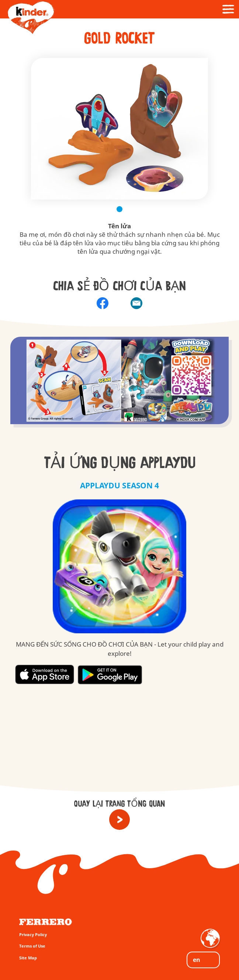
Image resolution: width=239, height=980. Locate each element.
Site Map (28, 958)
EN (197, 960)
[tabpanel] (119, 129)
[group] (120, 387)
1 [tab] (119, 209)
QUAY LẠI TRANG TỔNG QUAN (119, 804)
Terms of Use (32, 946)
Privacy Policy (33, 934)
